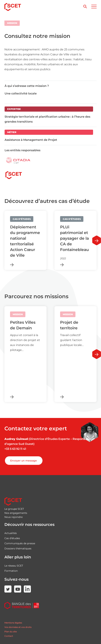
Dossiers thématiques (18, 548)
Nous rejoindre (13, 517)
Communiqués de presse (20, 543)
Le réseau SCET (14, 566)
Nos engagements (16, 513)
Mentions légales (13, 623)
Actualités (11, 533)
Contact (9, 636)
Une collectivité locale (21, 93)
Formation (11, 571)
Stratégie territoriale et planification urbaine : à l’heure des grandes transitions (47, 119)
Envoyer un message (24, 461)
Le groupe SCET (14, 509)
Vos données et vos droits (18, 627)
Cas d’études (12, 538)
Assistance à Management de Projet (31, 140)
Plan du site (11, 632)
